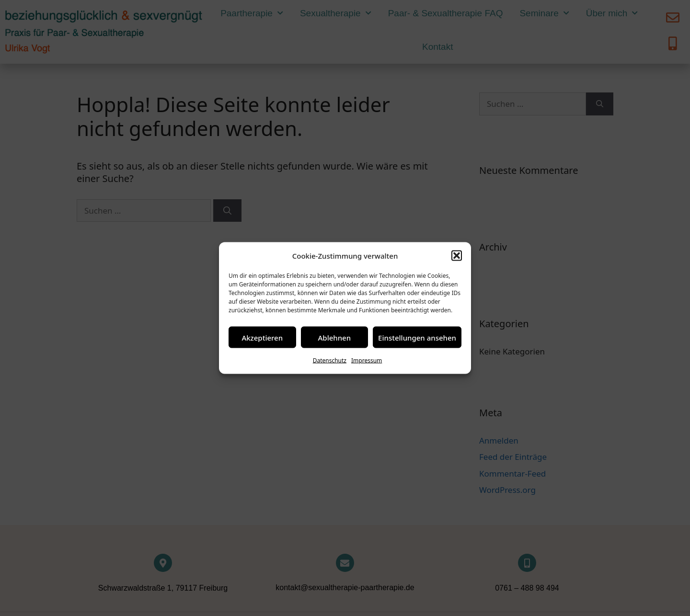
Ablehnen (335, 337)
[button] (457, 256)
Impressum (367, 360)
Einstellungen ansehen (417, 337)
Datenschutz (330, 360)
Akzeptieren (262, 337)
